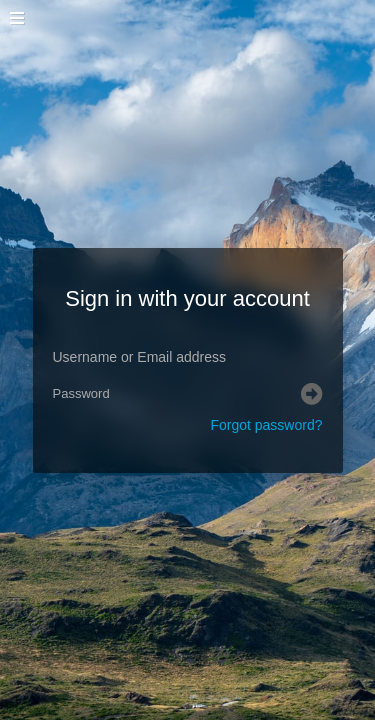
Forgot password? (266, 425)
